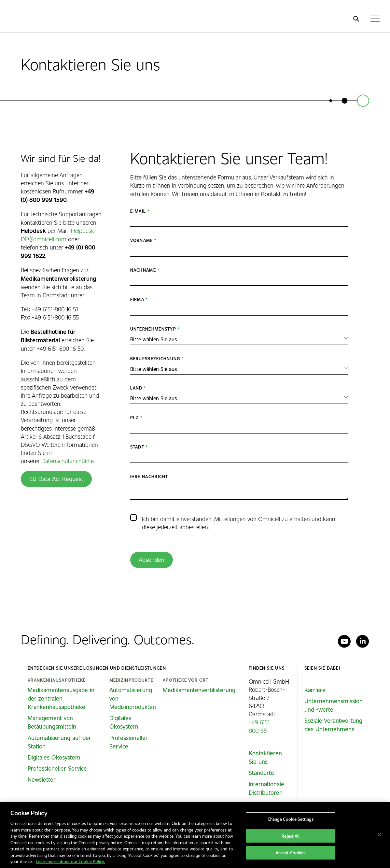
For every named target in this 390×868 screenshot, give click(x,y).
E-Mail (138, 211)
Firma (137, 299)
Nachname (143, 270)
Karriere (315, 690)
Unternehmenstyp (153, 329)
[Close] (380, 834)
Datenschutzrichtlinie (68, 461)
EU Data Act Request (56, 479)
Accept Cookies (291, 853)
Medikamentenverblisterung (199, 690)
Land (136, 388)
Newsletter (42, 779)
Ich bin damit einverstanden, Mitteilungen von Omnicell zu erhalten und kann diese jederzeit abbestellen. (239, 523)
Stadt (137, 447)
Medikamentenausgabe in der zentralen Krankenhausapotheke (61, 698)
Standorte (261, 773)
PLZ (135, 417)
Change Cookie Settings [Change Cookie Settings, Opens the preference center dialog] (291, 819)
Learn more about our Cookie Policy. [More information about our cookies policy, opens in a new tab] (70, 861)
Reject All (290, 836)
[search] (356, 19)
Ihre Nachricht (149, 476)
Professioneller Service (57, 768)
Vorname (142, 240)
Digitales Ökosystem (54, 757)
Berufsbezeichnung (155, 358)
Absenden (152, 560)
